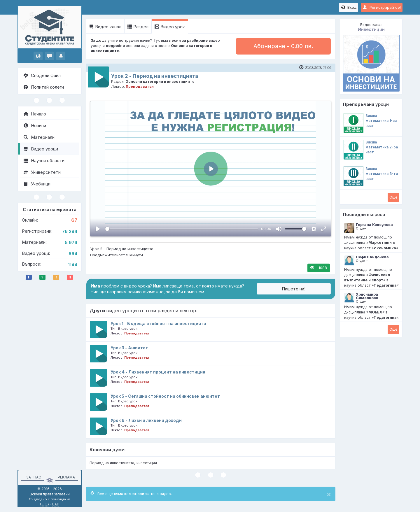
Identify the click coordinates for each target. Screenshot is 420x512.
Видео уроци (41, 149)
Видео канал (105, 27)
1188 (73, 264)
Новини (35, 126)
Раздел (138, 27)
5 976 (71, 242)
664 (73, 254)
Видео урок (170, 27)
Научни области (44, 161)
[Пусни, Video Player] (98, 229)
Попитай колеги (44, 87)
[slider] (182, 229)
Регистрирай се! (382, 7)
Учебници (37, 184)
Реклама (66, 477)
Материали (39, 137)
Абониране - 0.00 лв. (283, 46)
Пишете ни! (294, 289)
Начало (35, 114)
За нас (33, 477)
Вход (349, 7)
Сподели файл (42, 75)
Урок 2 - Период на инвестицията (155, 76)
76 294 (70, 231)
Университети (42, 172)
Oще (393, 197)
